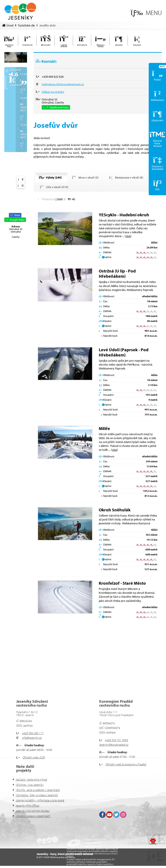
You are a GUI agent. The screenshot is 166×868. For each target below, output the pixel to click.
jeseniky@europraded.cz (114, 745)
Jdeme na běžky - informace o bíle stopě (40, 800)
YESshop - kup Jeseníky (30, 785)
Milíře (104, 428)
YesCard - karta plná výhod (31, 779)
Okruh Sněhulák (115, 510)
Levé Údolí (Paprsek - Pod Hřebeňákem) (124, 352)
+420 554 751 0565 (117, 740)
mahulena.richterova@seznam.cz (63, 84)
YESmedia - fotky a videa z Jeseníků (37, 795)
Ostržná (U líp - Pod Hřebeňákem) (117, 273)
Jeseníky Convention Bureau (33, 811)
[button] (146, 13)
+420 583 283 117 (33, 733)
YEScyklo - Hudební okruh (124, 215)
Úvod (20, 11)
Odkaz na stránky (53, 92)
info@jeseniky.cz (32, 738)
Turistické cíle (26, 25)
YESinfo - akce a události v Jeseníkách (38, 790)
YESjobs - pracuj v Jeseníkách (33, 816)
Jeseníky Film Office (27, 806)
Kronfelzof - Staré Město (122, 583)
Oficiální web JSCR (34, 757)
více (128, 236)
